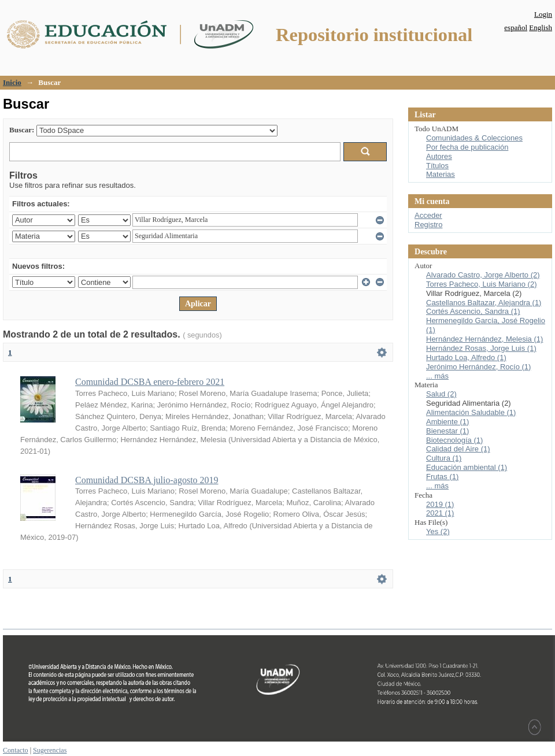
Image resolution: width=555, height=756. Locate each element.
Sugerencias (50, 750)
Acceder (428, 215)
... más (437, 376)
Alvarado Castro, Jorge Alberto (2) (483, 275)
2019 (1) (440, 504)
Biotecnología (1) (454, 440)
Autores (439, 156)
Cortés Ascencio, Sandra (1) (473, 311)
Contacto (16, 750)
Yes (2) (438, 531)
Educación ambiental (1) (467, 467)
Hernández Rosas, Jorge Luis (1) (481, 348)
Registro (428, 225)
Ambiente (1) (447, 422)
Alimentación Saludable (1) (471, 412)
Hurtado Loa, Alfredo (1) (466, 357)
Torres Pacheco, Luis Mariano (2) (481, 284)
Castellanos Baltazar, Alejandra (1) (484, 303)
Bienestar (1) (447, 431)
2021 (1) (440, 513)
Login (543, 14)
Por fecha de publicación (467, 147)
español (516, 27)
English (541, 27)
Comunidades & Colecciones (474, 138)
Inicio (12, 82)
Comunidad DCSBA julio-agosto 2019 (147, 480)
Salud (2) (441, 394)
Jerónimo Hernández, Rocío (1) (478, 367)
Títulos (437, 166)
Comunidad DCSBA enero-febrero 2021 (150, 382)
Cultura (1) (444, 458)
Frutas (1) (442, 477)
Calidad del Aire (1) (458, 449)
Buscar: (22, 130)
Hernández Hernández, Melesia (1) (484, 339)
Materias (441, 174)
